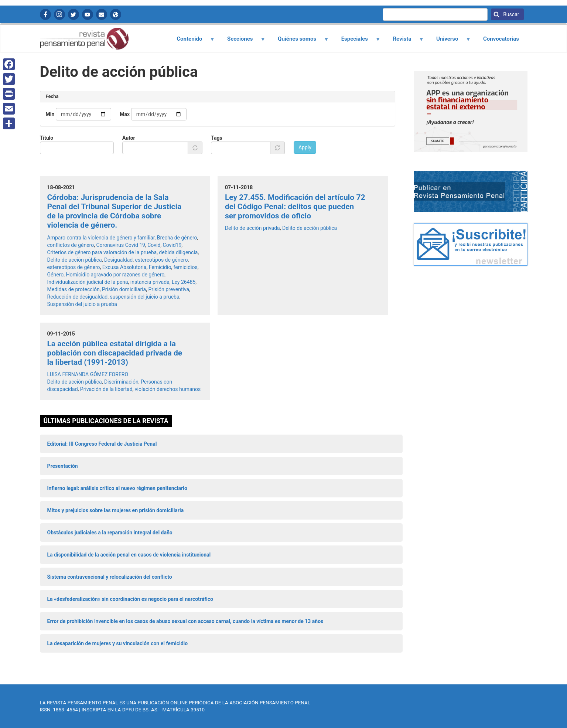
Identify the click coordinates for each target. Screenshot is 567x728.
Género (56, 275)
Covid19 (172, 245)
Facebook (45, 14)
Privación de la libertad (106, 389)
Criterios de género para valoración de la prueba (102, 252)
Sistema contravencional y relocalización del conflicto (110, 577)
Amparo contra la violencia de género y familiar (101, 238)
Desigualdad (118, 260)
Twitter (74, 14)
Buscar (511, 14)
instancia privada (150, 282)
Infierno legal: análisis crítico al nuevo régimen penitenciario (117, 488)
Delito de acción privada (252, 228)
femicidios (186, 267)
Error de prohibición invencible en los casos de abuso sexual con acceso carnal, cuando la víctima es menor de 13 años (185, 621)
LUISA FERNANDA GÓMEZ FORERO (88, 374)
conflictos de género (71, 245)
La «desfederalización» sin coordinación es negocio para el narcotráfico (130, 599)
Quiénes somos (299, 41)
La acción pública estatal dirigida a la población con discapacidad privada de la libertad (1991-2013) (115, 353)
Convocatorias (501, 39)
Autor (129, 138)
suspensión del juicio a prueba (144, 297)
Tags (216, 138)
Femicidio (160, 267)
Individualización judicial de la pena (88, 282)
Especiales (357, 41)
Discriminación (121, 382)
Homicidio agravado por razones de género (115, 275)
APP (116, 14)
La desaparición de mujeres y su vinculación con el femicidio (118, 643)
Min (50, 114)
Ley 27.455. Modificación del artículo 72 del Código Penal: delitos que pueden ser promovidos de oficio (295, 207)
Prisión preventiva (169, 289)
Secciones (242, 41)
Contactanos (102, 14)
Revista (404, 41)
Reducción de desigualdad (78, 297)
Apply (305, 147)
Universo (449, 41)
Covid (154, 245)
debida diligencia (178, 252)
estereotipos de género (161, 260)
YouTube (88, 14)
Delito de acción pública (75, 260)
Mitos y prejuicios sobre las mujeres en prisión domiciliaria (116, 510)
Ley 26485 (184, 282)
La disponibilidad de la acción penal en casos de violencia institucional (129, 555)
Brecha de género (177, 238)
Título (47, 138)
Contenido (192, 41)
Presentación (63, 466)
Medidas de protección (74, 289)
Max (125, 114)
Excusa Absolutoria (124, 267)
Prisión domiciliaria (124, 289)
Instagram (59, 14)
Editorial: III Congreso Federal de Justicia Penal (102, 444)
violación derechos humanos (168, 389)
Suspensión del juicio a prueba (82, 304)
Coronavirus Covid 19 (121, 245)
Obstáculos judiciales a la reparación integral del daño (110, 533)
